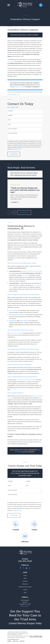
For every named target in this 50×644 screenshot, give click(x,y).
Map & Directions (25, 606)
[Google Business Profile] (26, 568)
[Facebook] (21, 568)
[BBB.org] (29, 568)
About (25, 579)
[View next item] (14, 213)
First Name (10, 111)
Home (25, 576)
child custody (25, 275)
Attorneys (25, 581)
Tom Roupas (11, 61)
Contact (25, 590)
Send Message (14, 154)
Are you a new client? (13, 129)
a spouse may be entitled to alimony (26, 380)
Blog (25, 593)
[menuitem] (9, 641)
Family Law (25, 584)
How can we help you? (13, 133)
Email (9, 124)
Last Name (10, 116)
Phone (9, 120)
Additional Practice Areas (25, 587)
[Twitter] (24, 568)
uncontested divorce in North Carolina (33, 272)
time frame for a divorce (16, 333)
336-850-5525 (25, 561)
